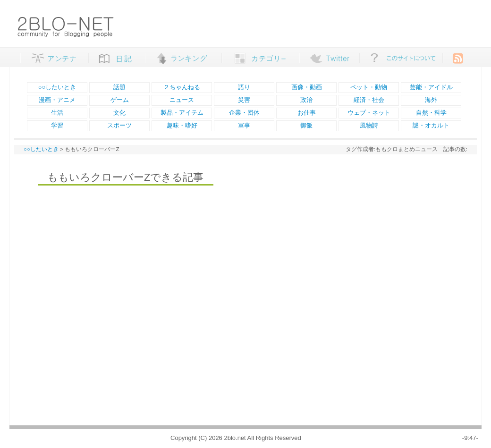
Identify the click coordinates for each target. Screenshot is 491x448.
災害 (244, 100)
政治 (306, 100)
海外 (431, 100)
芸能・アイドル (431, 87)
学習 (57, 125)
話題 (119, 87)
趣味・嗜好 (182, 125)
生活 (57, 113)
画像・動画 (307, 87)
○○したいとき (57, 87)
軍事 (244, 125)
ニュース (182, 100)
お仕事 (307, 113)
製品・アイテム (182, 113)
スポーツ (119, 125)
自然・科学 (431, 113)
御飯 (306, 125)
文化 (119, 113)
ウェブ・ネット (369, 113)
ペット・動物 (369, 87)
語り (244, 87)
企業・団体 (244, 113)
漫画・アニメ (57, 100)
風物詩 (369, 125)
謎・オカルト (431, 125)
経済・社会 (369, 100)
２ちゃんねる (182, 87)
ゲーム (120, 100)
